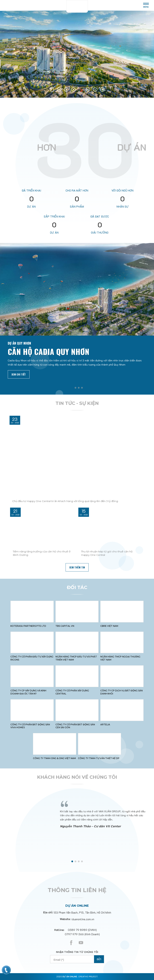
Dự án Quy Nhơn (19, 343)
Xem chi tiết (19, 374)
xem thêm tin (77, 567)
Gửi (99, 959)
